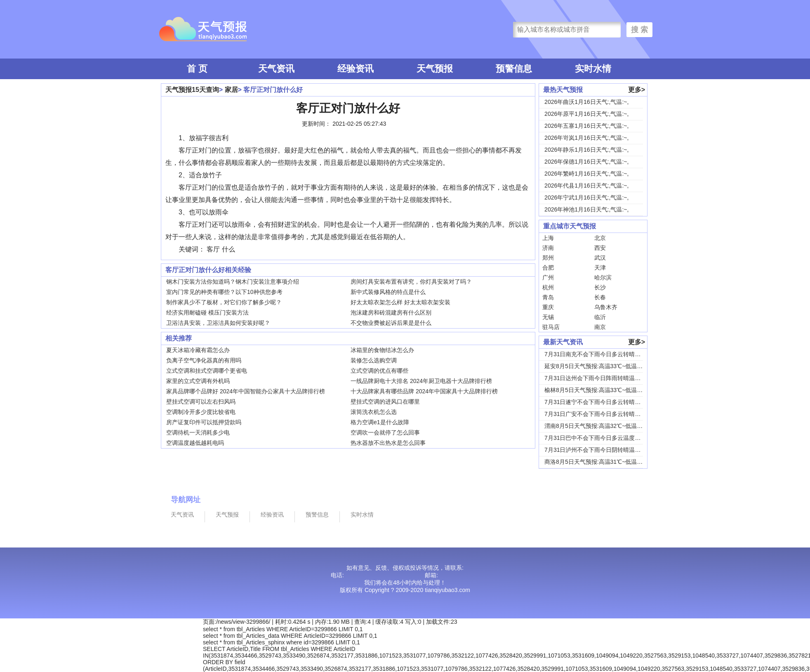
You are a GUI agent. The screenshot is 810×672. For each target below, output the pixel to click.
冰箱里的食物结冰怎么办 (382, 350)
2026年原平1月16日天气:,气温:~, (586, 114)
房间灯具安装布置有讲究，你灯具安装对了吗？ (411, 282)
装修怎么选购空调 (374, 360)
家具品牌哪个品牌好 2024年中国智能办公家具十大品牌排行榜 (246, 391)
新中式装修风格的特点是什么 (388, 292)
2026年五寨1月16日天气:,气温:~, (586, 126)
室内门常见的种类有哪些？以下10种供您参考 (224, 292)
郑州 (548, 258)
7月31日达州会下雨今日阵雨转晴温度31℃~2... (604, 378)
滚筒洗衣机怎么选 (374, 412)
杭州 (548, 287)
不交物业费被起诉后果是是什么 (391, 323)
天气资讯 (276, 69)
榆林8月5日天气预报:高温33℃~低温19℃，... (602, 390)
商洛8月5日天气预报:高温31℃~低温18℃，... (602, 462)
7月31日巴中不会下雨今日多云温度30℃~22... (603, 438)
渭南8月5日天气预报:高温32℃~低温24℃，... (602, 426)
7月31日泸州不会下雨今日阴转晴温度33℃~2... (604, 450)
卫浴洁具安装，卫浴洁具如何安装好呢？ (218, 323)
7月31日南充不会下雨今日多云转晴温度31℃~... (605, 354)
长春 (600, 297)
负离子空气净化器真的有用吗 (204, 360)
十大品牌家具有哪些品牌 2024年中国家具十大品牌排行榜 (424, 391)
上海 (548, 238)
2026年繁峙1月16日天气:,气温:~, (586, 174)
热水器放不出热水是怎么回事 (388, 443)
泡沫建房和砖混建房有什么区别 (391, 313)
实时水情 (593, 69)
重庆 (548, 307)
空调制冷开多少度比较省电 (201, 412)
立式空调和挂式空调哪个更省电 (207, 371)
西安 (600, 248)
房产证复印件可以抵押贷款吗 (204, 422)
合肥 (548, 268)
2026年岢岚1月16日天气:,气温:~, (586, 138)
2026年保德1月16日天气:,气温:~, (586, 162)
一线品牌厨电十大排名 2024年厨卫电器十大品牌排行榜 (421, 381)
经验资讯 (356, 69)
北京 (600, 238)
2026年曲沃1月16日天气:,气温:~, (586, 102)
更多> (637, 90)
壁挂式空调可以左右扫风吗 (201, 402)
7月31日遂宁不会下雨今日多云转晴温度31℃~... (605, 402)
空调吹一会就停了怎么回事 (385, 432)
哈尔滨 (603, 277)
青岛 (548, 297)
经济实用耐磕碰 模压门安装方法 (207, 313)
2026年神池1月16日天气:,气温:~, (586, 209)
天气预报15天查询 (192, 90)
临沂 (600, 317)
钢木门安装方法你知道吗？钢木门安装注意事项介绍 (233, 282)
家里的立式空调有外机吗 (198, 381)
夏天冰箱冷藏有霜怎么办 (198, 350)
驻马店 (551, 327)
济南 (548, 248)
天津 (600, 268)
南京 (600, 327)
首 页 (197, 69)
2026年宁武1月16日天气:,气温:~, (586, 197)
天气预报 (435, 69)
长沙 (600, 287)
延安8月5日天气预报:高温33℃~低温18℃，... (602, 366)
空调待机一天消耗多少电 (198, 432)
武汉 (600, 258)
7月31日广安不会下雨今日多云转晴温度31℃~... (605, 414)
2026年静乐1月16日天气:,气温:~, (586, 150)
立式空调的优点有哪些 (379, 371)
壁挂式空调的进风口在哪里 (385, 402)
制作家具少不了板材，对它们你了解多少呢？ (224, 302)
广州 (548, 277)
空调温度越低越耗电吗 (195, 443)
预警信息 (514, 69)
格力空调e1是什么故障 (380, 422)
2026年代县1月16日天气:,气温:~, (586, 186)
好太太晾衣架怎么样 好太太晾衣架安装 (400, 302)
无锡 (548, 317)
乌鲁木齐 (606, 307)
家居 (231, 90)
